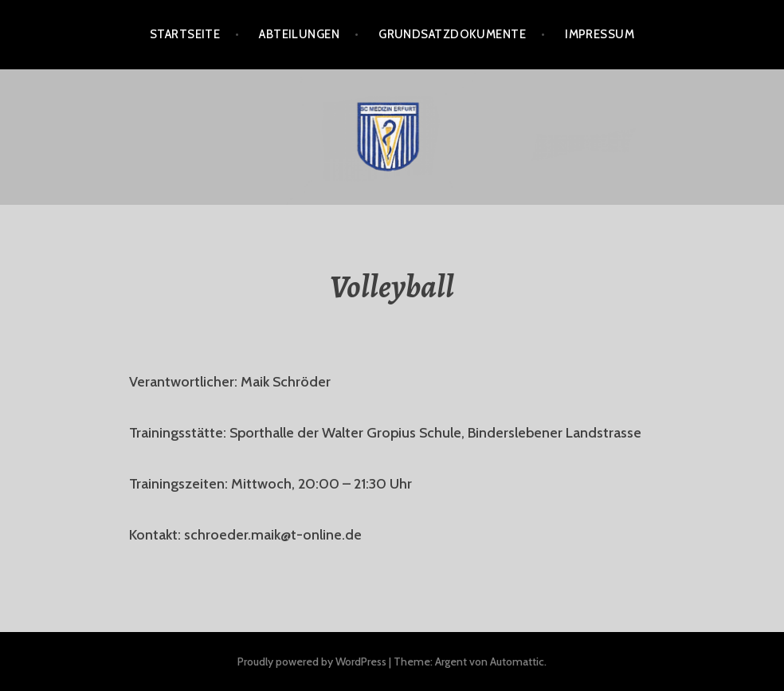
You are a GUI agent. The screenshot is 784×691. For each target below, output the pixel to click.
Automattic (517, 662)
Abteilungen (299, 34)
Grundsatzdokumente (452, 34)
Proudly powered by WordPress (312, 662)
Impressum (600, 34)
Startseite (185, 34)
